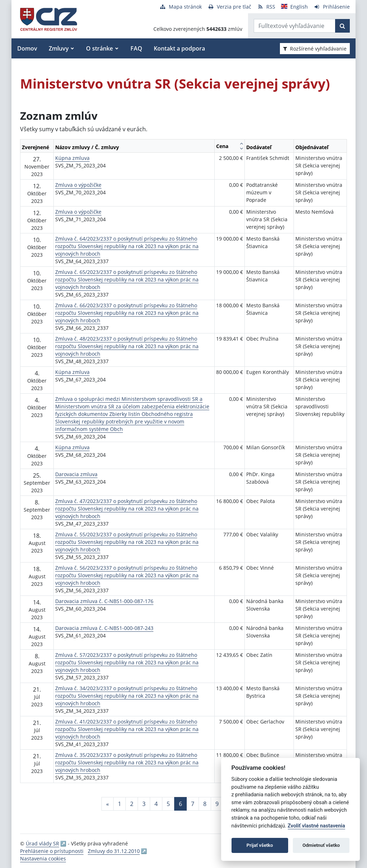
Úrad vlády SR (42, 843)
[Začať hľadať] (342, 26)
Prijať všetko (260, 845)
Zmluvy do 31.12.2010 (114, 851)
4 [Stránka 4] (156, 804)
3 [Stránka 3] (144, 804)
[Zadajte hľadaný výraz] (295, 26)
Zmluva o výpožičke (78, 185)
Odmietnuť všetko (321, 845)
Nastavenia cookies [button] (43, 858)
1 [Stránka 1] (120, 804)
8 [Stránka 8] (205, 804)
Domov (27, 48)
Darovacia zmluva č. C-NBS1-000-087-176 (104, 601)
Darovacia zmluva (76, 474)
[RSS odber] (266, 7)
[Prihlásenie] (332, 7)
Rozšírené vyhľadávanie (315, 49)
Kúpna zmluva (72, 158)
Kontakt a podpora (179, 48)
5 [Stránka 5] (168, 804)
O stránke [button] (99, 48)
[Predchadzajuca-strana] (108, 804)
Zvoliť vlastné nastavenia (316, 826)
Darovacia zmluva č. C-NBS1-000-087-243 (104, 628)
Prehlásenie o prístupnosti (52, 851)
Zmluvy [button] (59, 48)
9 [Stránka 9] (217, 804)
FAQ (136, 48)
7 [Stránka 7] (193, 804)
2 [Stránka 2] (132, 804)
